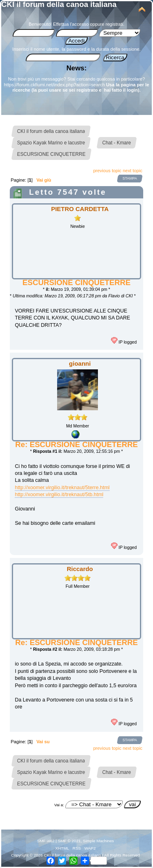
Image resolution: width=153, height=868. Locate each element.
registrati (114, 24)
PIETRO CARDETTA (80, 209)
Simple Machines (98, 841)
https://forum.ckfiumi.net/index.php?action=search (54, 85)
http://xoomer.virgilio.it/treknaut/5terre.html (62, 488)
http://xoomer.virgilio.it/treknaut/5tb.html (59, 495)
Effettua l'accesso (71, 24)
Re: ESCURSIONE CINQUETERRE (76, 444)
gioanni (80, 363)
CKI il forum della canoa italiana (59, 4)
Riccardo (80, 569)
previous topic (107, 171)
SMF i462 (46, 841)
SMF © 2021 (69, 841)
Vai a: (59, 805)
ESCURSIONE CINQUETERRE (76, 282)
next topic (133, 171)
